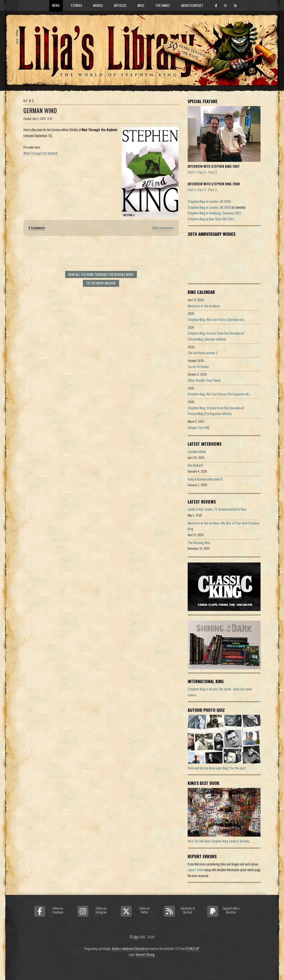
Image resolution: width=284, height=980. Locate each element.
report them (196, 870)
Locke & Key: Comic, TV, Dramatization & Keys (217, 509)
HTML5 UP (192, 948)
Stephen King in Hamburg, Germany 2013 (214, 213)
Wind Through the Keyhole (41, 153)
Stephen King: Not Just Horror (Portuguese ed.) (219, 394)
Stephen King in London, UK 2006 (209, 201)
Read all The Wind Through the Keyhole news (101, 274)
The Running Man (199, 543)
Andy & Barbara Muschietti (205, 479)
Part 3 (213, 172)
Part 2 (202, 172)
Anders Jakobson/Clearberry (130, 948)
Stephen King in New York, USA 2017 (211, 219)
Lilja (136, 937)
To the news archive (101, 283)
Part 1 (192, 172)
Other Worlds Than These (204, 380)
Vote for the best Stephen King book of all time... (219, 841)
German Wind (40, 111)
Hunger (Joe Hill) (198, 427)
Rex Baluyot (195, 465)
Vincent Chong (145, 954)
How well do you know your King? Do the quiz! (217, 768)
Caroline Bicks (197, 452)
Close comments (163, 228)
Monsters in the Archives (204, 306)
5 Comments (37, 228)
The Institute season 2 (203, 353)
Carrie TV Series (198, 367)
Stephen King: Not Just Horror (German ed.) (216, 319)
